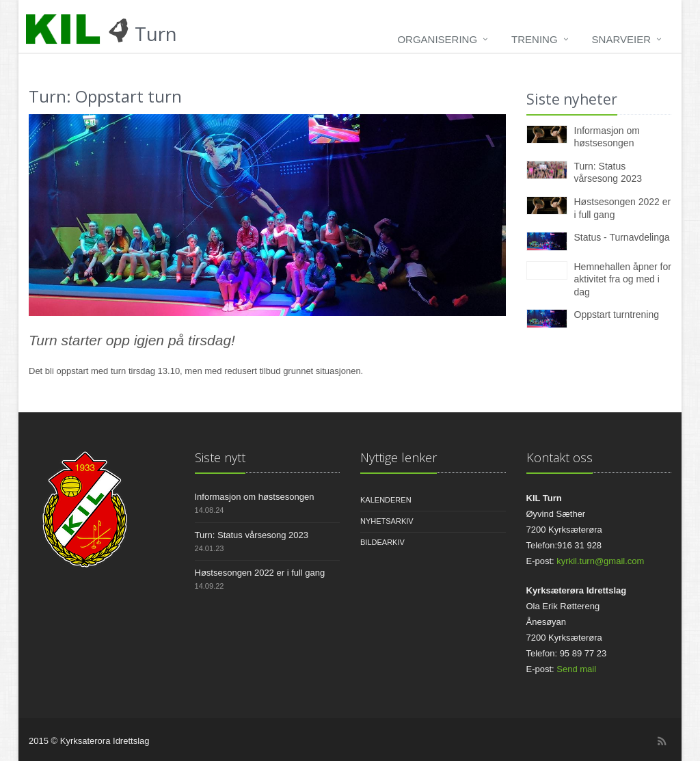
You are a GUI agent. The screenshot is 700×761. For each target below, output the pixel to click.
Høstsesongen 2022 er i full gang (260, 573)
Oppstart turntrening (617, 315)
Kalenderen (386, 500)
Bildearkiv (382, 542)
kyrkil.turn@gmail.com (600, 561)
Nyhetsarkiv (387, 521)
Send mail (576, 669)
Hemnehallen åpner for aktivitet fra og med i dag (623, 279)
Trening (535, 39)
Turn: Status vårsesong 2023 (252, 535)
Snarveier (621, 39)
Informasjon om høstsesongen (255, 497)
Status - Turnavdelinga (622, 237)
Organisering (437, 39)
